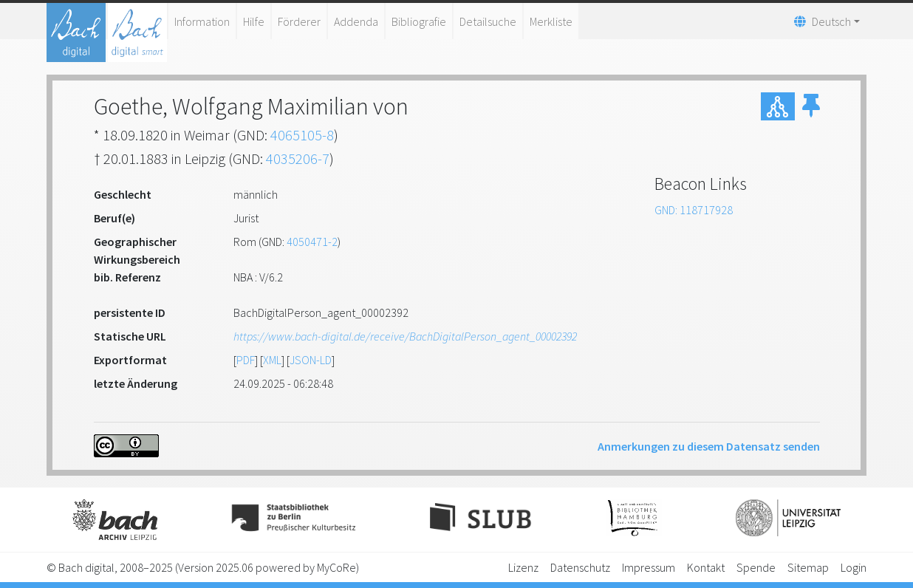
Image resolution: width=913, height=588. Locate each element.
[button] (811, 106)
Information (202, 21)
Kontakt (706, 567)
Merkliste (551, 21)
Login (854, 567)
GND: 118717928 (694, 210)
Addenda (356, 21)
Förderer (299, 21)
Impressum (649, 567)
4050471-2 (312, 242)
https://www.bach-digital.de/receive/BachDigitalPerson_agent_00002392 (405, 336)
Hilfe (254, 21)
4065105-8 (302, 135)
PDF (246, 360)
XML (272, 360)
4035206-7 (298, 158)
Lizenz (523, 567)
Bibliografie (419, 21)
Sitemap (808, 567)
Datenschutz (580, 567)
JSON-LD (311, 360)
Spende (756, 567)
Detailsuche (488, 21)
